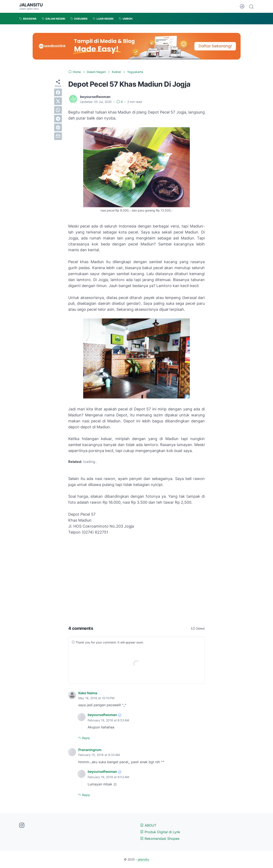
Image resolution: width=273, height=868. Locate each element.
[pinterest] (58, 127)
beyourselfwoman (102, 715)
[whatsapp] (58, 110)
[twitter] (58, 101)
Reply (86, 738)
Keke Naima (88, 693)
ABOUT (148, 825)
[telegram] (58, 119)
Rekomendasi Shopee (160, 839)
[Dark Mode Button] (242, 6)
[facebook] (58, 92)
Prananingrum (90, 750)
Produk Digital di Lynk (160, 832)
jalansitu (31, 5)
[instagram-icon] (22, 826)
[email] (58, 136)
